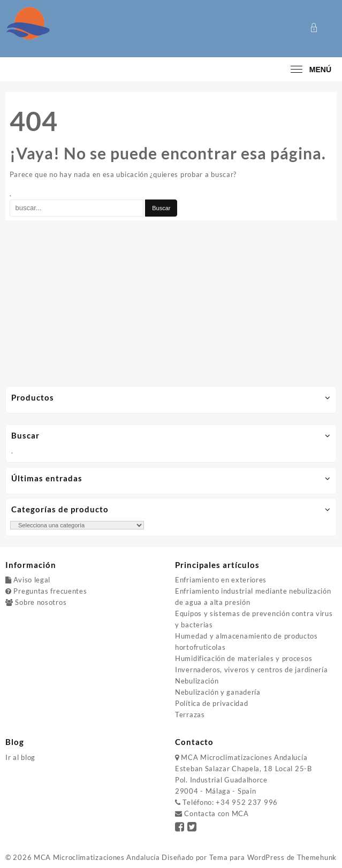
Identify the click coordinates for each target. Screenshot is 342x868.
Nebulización (197, 681)
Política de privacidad (211, 703)
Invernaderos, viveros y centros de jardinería (252, 670)
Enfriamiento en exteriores (221, 580)
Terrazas (190, 715)
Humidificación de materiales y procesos (244, 658)
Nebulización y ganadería (218, 692)
